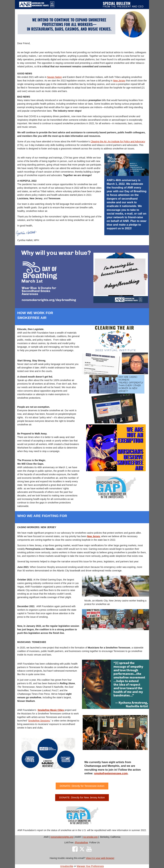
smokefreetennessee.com (111, 773)
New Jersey (119, 81)
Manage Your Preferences (90, 866)
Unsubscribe (67, 866)
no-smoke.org (90, 837)
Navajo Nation (54, 77)
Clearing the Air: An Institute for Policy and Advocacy (118, 142)
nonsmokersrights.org (62, 837)
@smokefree (81, 842)
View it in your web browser (100, 858)
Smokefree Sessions (39, 721)
